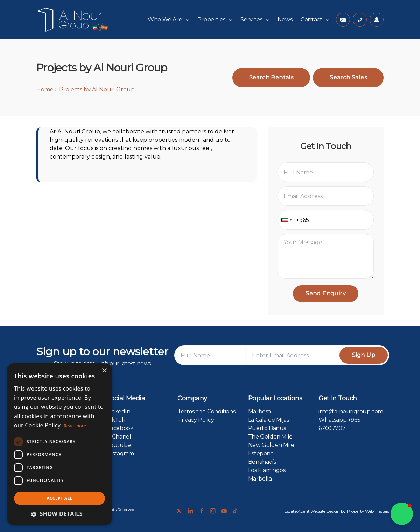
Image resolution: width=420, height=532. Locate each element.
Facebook (120, 428)
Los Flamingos (267, 470)
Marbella (260, 479)
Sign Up (364, 355)
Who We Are (168, 19)
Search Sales (348, 78)
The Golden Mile (270, 437)
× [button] (104, 371)
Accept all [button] (59, 498)
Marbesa (260, 411)
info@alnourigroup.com (351, 411)
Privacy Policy (196, 420)
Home (45, 89)
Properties (215, 19)
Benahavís (262, 462)
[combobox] (286, 220)
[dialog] (59, 444)
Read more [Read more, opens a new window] (75, 426)
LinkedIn (119, 411)
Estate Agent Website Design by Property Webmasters (337, 511)
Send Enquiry (326, 293)
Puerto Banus (267, 428)
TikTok (116, 420)
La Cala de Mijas (269, 420)
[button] (402, 514)
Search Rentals (271, 78)
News (285, 19)
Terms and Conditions (206, 411)
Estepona (261, 453)
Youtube (119, 445)
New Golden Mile (271, 445)
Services (255, 19)
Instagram (121, 453)
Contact (315, 19)
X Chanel (119, 437)
